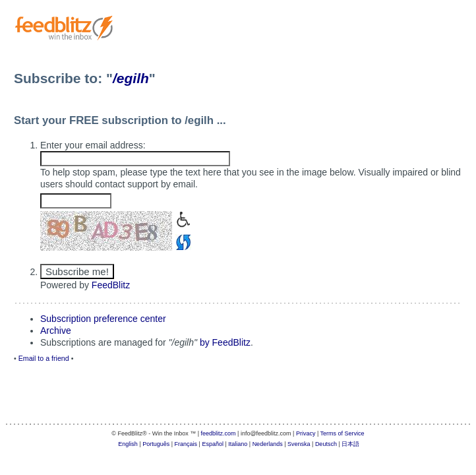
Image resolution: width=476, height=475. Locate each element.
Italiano (238, 444)
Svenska (299, 444)
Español (213, 444)
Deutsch (326, 444)
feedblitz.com (219, 433)
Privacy (306, 433)
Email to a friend (44, 358)
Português (156, 444)
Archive (56, 331)
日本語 (350, 444)
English (128, 444)
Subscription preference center (103, 319)
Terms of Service (342, 433)
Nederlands (268, 444)
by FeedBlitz (225, 342)
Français (186, 444)
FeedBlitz (111, 285)
